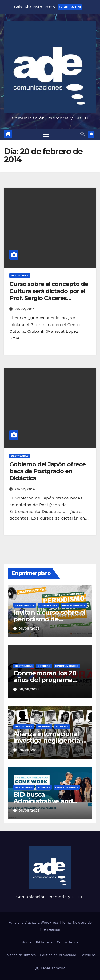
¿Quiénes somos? (50, 968)
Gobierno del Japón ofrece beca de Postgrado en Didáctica (47, 471)
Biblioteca (44, 942)
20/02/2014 (25, 309)
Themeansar (50, 929)
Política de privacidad (58, 955)
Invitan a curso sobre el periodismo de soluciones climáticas (49, 619)
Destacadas (20, 275)
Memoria (44, 727)
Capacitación (25, 605)
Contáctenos (67, 942)
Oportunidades (74, 605)
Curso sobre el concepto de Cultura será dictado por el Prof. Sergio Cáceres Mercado (49, 295)
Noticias (44, 666)
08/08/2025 (29, 629)
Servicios (88, 955)
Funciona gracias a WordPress (34, 922)
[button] (82, 134)
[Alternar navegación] (46, 134)
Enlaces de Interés (20, 955)
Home (27, 942)
